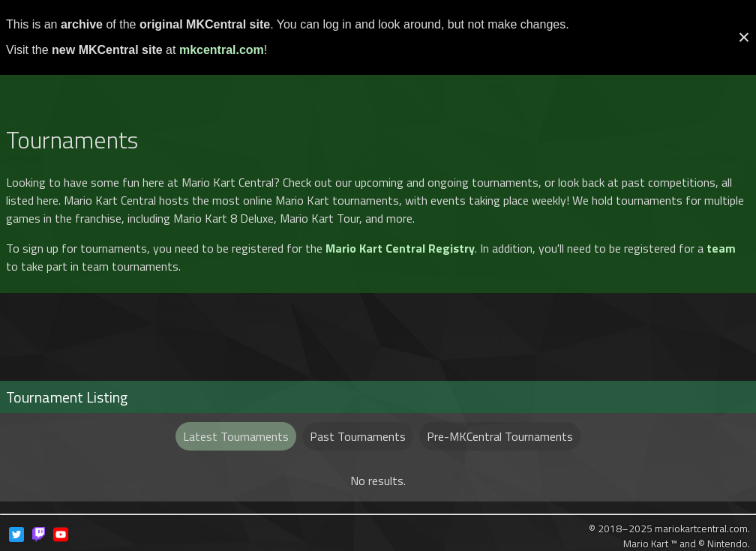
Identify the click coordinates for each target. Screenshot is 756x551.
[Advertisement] (378, 77)
